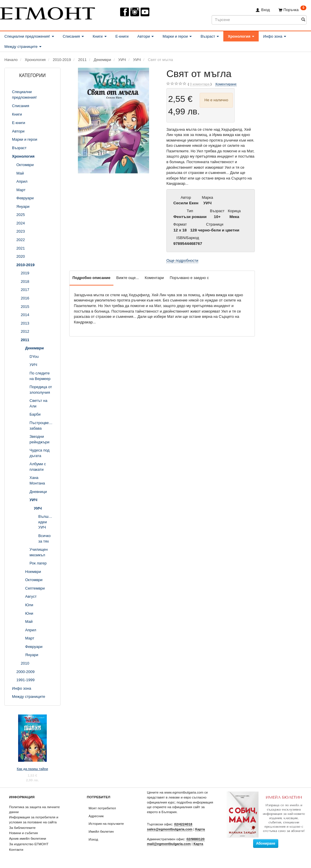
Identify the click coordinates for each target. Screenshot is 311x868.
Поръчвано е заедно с (189, 278)
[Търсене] (303, 20)
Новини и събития (23, 833)
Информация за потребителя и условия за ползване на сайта (34, 820)
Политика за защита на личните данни (34, 809)
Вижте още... (128, 278)
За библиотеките (22, 828)
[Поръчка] (292, 10)
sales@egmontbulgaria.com (170, 829)
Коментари (154, 278)
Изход (93, 839)
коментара (200, 84)
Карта (200, 829)
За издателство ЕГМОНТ (29, 844)
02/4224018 (183, 824)
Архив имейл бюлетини (28, 838)
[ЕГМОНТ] (47, 12)
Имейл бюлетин (101, 831)
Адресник (96, 816)
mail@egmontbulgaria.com (169, 844)
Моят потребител (102, 808)
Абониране (266, 843)
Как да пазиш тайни (32, 769)
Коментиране (226, 84)
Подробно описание (91, 278)
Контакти (16, 849)
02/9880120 (196, 839)
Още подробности (182, 260)
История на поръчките (106, 823)
